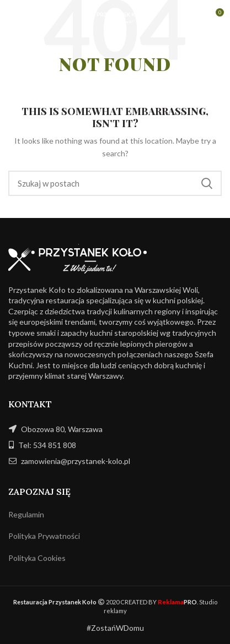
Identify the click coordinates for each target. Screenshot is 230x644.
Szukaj (207, 183)
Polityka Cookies (37, 558)
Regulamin (26, 514)
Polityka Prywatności (44, 536)
